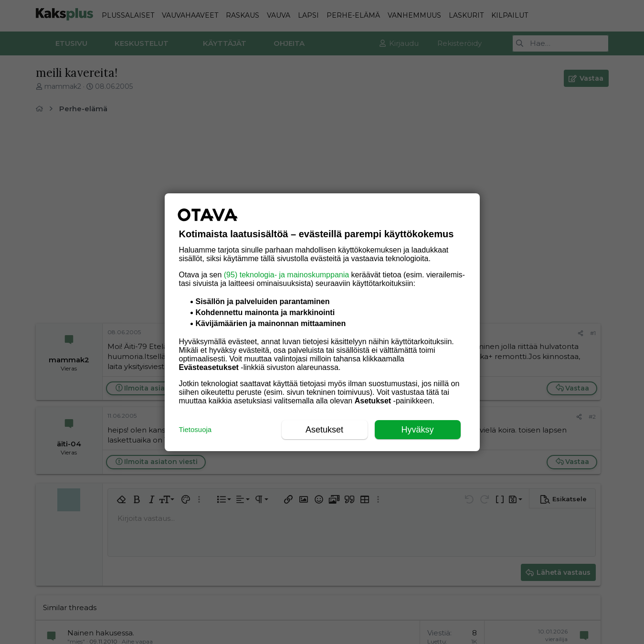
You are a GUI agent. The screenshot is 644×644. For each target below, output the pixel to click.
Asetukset (324, 430)
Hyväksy (417, 430)
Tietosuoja (195, 429)
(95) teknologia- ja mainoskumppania (286, 275)
